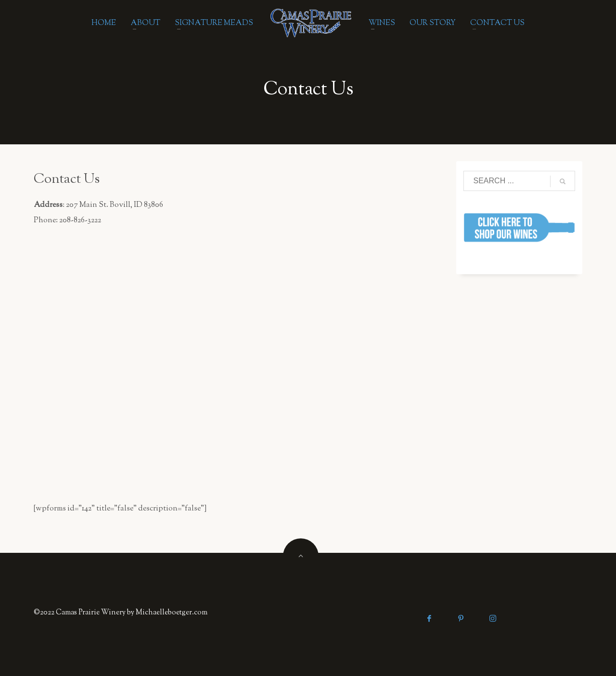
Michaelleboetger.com (172, 613)
